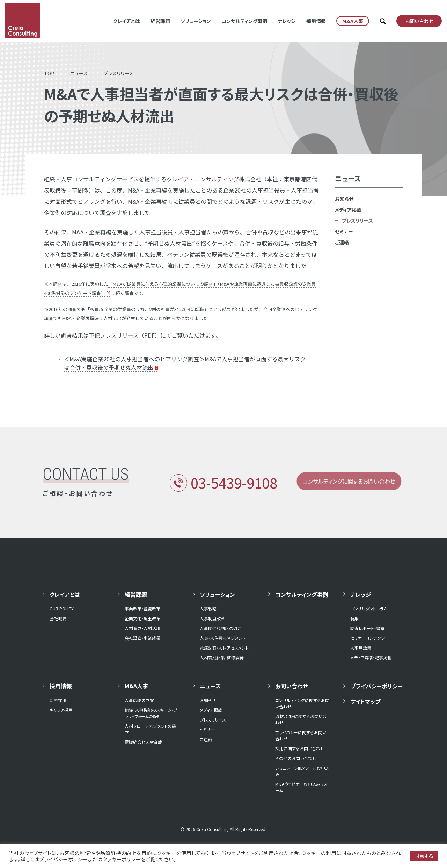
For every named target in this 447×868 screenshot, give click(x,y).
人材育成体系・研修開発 (222, 657)
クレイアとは (126, 21)
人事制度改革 (212, 618)
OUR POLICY (62, 609)
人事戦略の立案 (139, 700)
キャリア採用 (61, 710)
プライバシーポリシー (376, 686)
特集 (354, 618)
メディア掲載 (348, 210)
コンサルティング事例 (244, 21)
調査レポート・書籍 (367, 628)
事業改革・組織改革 (142, 609)
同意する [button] (424, 856)
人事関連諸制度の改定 (221, 628)
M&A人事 (136, 686)
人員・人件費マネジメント (223, 638)
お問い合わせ (292, 686)
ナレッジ (287, 21)
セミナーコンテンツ (368, 638)
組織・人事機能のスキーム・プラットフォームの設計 (151, 713)
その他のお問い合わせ (296, 758)
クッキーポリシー (122, 859)
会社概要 (58, 618)
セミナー (344, 231)
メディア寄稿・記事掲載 (371, 657)
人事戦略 (208, 609)
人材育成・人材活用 (142, 628)
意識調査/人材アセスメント (224, 648)
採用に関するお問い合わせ (300, 748)
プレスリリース (118, 73)
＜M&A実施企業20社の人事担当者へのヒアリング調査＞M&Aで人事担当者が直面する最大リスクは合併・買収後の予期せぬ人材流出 (185, 363)
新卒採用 (58, 700)
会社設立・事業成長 (142, 638)
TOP (49, 73)
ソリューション (196, 21)
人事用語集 (361, 648)
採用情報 (316, 21)
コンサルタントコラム (369, 609)
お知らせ (344, 199)
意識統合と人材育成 (143, 742)
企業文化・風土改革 (142, 618)
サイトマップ (365, 701)
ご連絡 (342, 242)
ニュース (79, 73)
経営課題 (160, 21)
